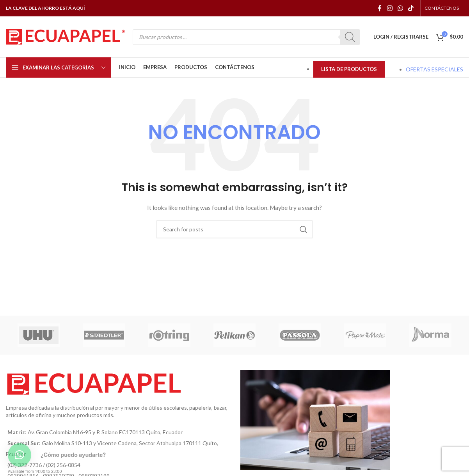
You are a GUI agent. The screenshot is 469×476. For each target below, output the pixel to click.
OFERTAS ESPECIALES (434, 69)
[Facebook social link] (380, 8)
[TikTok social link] (411, 8)
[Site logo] (65, 36)
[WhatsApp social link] (400, 8)
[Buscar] (350, 37)
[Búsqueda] (234, 229)
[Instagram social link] (390, 8)
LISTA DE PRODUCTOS (349, 69)
